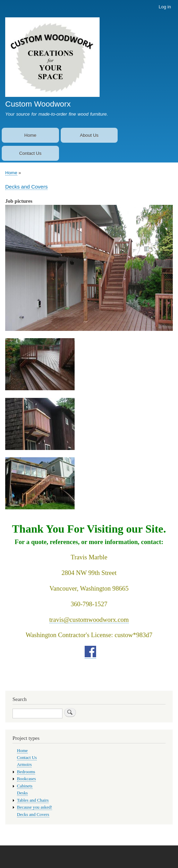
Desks (22, 793)
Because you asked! (35, 807)
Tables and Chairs (33, 800)
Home (30, 135)
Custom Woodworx (38, 104)
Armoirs (24, 765)
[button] (89, 334)
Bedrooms (26, 772)
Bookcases (27, 779)
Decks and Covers (26, 187)
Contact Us (30, 153)
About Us (89, 135)
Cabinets (25, 786)
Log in (165, 7)
